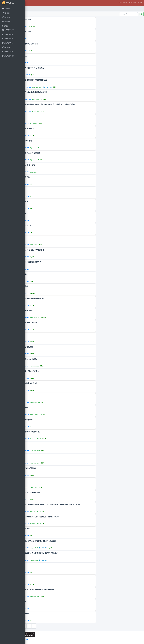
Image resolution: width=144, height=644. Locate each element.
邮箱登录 (132, 3)
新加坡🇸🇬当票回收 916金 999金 (52, 432)
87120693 (49, 548)
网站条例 (42, 640)
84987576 (51, 99)
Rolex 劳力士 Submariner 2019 (52, 492)
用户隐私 (36, 640)
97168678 (49, 366)
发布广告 (30, 14)
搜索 (141, 14)
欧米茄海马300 (46, 274)
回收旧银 (44, 189)
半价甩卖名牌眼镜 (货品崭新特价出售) (54, 298)
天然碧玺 (44, 480)
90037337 (48, 39)
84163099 (49, 305)
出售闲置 (44, 565)
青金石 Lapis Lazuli (48, 32)
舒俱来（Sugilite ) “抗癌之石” (51, 44)
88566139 (49, 208)
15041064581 (71, 87)
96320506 (49, 196)
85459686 (49, 536)
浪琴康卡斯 (45, 238)
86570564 (49, 281)
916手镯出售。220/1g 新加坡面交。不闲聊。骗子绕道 (60, 541)
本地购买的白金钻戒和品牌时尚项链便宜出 (56, 92)
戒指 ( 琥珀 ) (45, 602)
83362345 (49, 512)
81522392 (49, 330)
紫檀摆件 (44, 444)
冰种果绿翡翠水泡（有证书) (51, 323)
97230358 (49, 257)
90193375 (50, 75)
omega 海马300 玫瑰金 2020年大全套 (54, 250)
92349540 (49, 148)
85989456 (49, 184)
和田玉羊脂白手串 (47, 529)
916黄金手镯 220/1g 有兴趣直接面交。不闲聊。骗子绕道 (61, 553)
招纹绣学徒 (45, 395)
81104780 (48, 26)
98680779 (49, 451)
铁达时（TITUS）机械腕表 (50, 468)
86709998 (49, 402)
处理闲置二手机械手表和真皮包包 (53, 262)
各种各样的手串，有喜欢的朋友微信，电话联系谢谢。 (60, 589)
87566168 (49, 172)
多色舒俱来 (45, 577)
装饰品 (43, 116)
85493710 (49, 245)
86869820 (49, 136)
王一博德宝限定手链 (48, 226)
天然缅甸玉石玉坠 (47, 177)
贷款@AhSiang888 (48, 19)
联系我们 (49, 640)
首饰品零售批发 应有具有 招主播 (52, 153)
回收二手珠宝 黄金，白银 (50, 165)
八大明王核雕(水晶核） (49, 311)
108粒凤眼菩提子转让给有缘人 (52, 371)
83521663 (49, 572)
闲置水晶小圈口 (46, 214)
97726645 (49, 390)
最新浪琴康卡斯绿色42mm (50, 129)
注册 (140, 3)
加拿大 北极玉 (46, 56)
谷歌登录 (123, 3)
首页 (30, 8)
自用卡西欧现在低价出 (49, 347)
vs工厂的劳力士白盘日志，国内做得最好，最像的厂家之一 (62, 517)
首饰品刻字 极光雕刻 (48, 141)
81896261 (49, 415)
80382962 (49, 123)
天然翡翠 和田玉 (46, 408)
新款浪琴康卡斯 (46, 286)
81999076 (49, 439)
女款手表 (44, 335)
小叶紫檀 (44, 456)
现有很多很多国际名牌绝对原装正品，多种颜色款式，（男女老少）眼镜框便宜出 (70, 104)
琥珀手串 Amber (47, 614)
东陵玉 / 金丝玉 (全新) (48, 420)
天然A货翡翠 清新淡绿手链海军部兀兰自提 (56, 80)
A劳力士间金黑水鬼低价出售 (51, 383)
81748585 (49, 378)
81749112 (51, 87)
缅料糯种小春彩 (46, 201)
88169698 (49, 269)
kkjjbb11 (49, 499)
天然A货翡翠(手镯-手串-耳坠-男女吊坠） (55, 68)
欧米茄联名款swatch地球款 (51, 359)
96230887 (49, 318)
